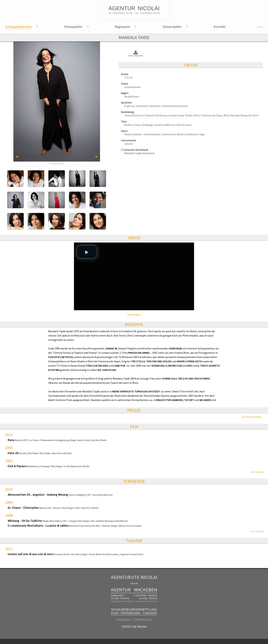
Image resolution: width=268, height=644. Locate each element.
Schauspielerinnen (18, 27)
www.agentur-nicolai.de (146, 601)
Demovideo (134, 315)
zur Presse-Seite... (252, 417)
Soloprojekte (172, 27)
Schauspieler (73, 27)
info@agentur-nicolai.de (122, 601)
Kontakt (220, 27)
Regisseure (122, 27)
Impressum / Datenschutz (134, 620)
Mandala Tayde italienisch (139, 153)
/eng (260, 27)
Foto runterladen (136, 54)
